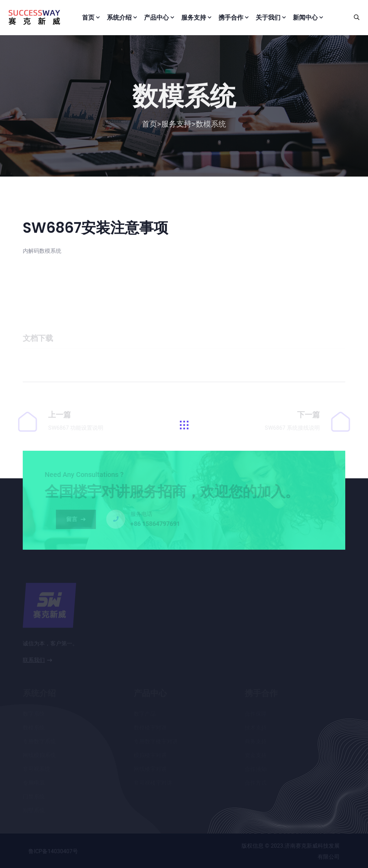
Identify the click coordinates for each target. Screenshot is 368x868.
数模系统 (211, 126)
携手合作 (231, 17)
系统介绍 (119, 17)
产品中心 (156, 17)
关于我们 (268, 17)
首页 (88, 17)
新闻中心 (305, 17)
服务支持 (194, 17)
